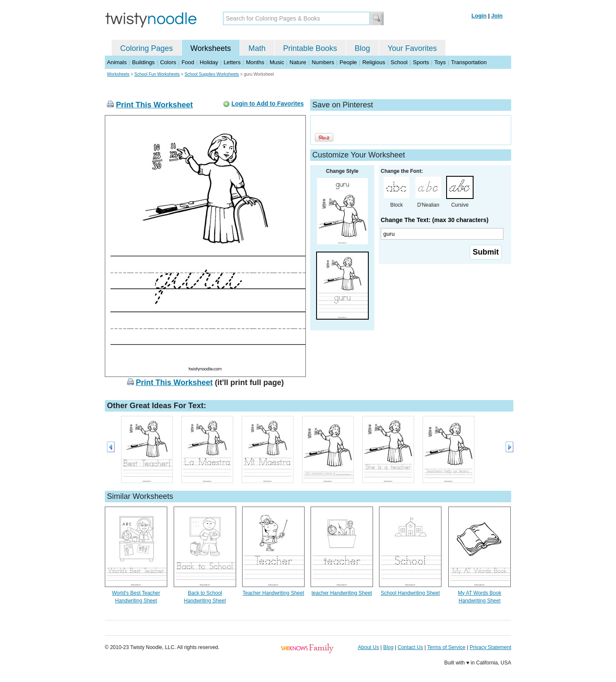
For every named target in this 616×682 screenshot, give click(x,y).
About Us (369, 647)
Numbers (323, 62)
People (348, 62)
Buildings (144, 62)
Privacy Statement (490, 647)
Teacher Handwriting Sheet (273, 593)
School (399, 62)
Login (479, 16)
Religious (374, 62)
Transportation (469, 62)
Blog (362, 48)
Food (188, 62)
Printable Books (310, 48)
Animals (117, 62)
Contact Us (410, 647)
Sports (421, 62)
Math (257, 48)
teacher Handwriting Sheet (342, 593)
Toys (440, 62)
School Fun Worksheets (157, 74)
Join (497, 16)
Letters (232, 62)
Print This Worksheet (154, 105)
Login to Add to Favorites (268, 104)
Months (255, 62)
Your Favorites (412, 48)
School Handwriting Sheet (410, 593)
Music (277, 62)
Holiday (209, 62)
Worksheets (211, 48)
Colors (168, 62)
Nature (298, 62)
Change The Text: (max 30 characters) (435, 220)
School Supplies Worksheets (212, 74)
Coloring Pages (147, 48)
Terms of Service (446, 647)
